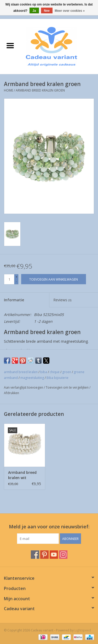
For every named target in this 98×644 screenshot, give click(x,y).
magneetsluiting (32, 378)
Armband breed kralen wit (22, 475)
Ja (34, 11)
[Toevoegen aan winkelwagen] (54, 279)
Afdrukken (11, 393)
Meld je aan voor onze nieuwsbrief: (49, 527)
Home (8, 90)
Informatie (14, 300)
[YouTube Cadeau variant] (54, 555)
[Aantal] (9, 279)
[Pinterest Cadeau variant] (44, 555)
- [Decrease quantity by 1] (16, 281)
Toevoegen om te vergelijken (68, 387)
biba (44, 372)
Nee (47, 11)
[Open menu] (10, 45)
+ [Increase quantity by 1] (17, 277)
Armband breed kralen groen (40, 90)
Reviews (62, 300)
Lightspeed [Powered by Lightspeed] (83, 630)
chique (55, 372)
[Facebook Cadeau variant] (35, 555)
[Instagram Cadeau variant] (63, 555)
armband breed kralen (21, 372)
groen (67, 372)
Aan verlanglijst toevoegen (24, 387)
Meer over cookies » (70, 11)
